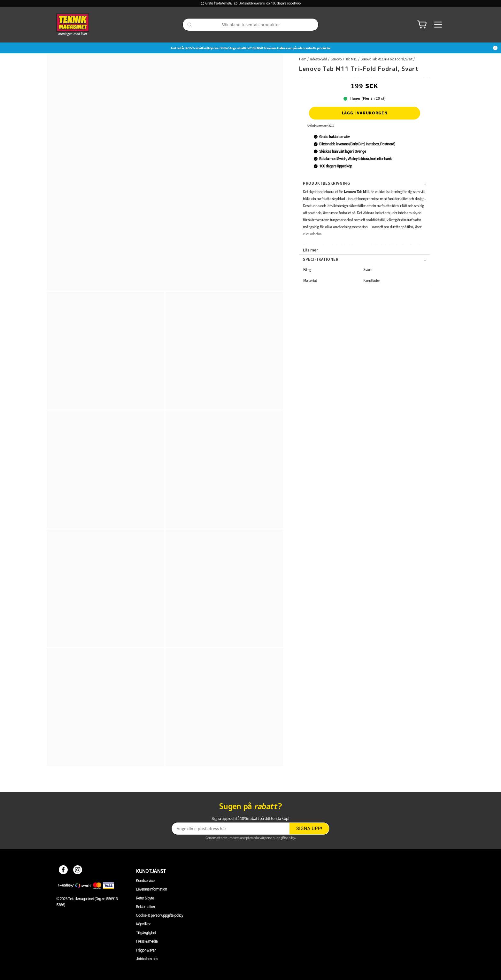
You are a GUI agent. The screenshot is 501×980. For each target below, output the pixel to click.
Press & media (147, 941)
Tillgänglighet (146, 933)
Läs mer (310, 250)
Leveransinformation (152, 889)
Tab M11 (351, 59)
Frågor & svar (146, 950)
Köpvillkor (143, 924)
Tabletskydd (318, 59)
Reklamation (146, 907)
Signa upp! (309, 829)
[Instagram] (78, 871)
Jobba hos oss (147, 959)
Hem (303, 59)
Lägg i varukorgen (365, 113)
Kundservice (145, 881)
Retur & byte (145, 898)
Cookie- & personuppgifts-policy (160, 915)
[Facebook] (63, 871)
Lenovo (336, 59)
